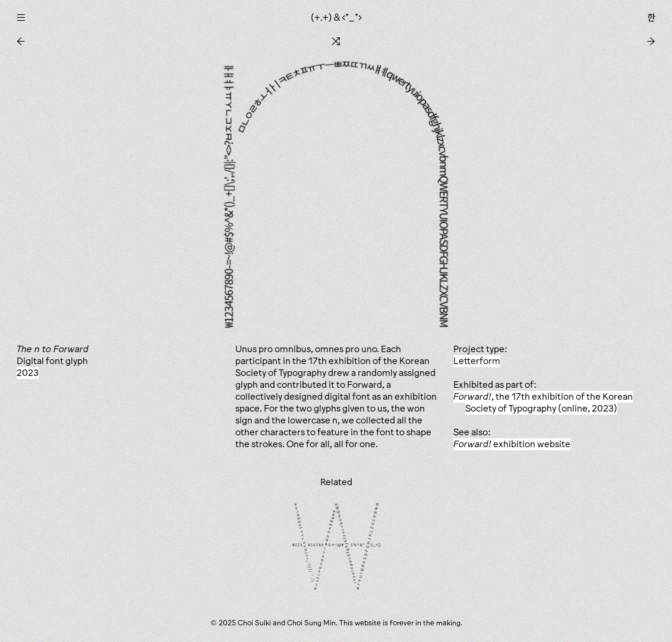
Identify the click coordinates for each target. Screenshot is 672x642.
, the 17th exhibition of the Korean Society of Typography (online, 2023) (543, 402)
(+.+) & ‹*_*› (336, 18)
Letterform (477, 361)
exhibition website (512, 444)
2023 (28, 373)
